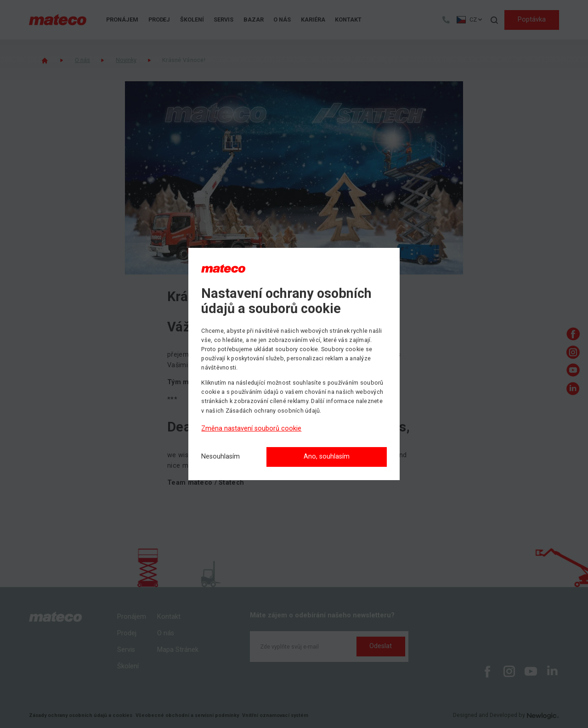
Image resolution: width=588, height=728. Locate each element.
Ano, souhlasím (327, 456)
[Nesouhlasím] (220, 457)
